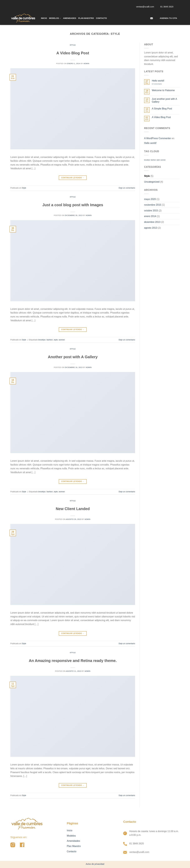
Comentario (157, 84)
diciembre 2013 (152, 222)
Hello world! (158, 81)
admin (86, 64)
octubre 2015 (151, 211)
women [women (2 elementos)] (163, 160)
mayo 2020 (150, 199)
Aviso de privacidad (95, 864)
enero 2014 (150, 216)
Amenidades (70, 18)
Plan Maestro (86, 18)
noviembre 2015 (153, 205)
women (62, 340)
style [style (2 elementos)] (158, 160)
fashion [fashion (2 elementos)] (153, 160)
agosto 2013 (151, 228)
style (56, 340)
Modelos (55, 18)
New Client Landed (73, 509)
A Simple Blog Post (162, 109)
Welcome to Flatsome (163, 90)
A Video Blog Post (73, 53)
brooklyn (42, 340)
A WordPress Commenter (158, 138)
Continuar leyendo (73, 178)
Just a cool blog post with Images (73, 205)
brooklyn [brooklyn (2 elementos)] (147, 160)
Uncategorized (152, 182)
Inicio (44, 18)
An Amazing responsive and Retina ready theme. (73, 661)
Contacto (101, 18)
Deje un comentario (127, 188)
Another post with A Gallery (73, 357)
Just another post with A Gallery (164, 100)
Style (73, 45)
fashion (50, 340)
